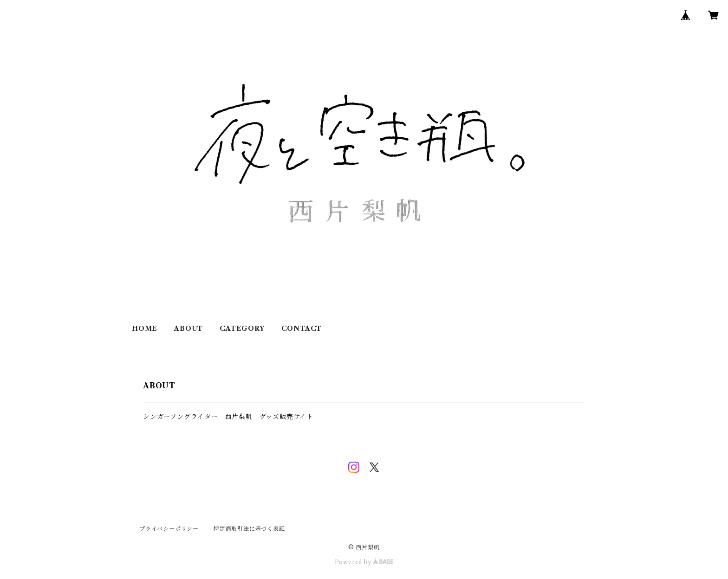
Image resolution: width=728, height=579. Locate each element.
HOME (145, 328)
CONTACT (302, 328)
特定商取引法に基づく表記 (249, 529)
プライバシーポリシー (169, 529)
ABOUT (188, 328)
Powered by (364, 562)
